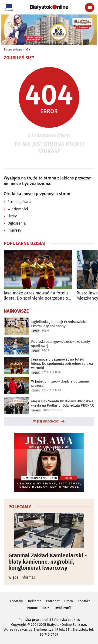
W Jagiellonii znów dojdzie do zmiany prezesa (60, 383)
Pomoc (32, 608)
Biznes (36, 411)
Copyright (19, 625)
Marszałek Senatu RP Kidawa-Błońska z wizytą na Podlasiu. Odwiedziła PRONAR (63, 403)
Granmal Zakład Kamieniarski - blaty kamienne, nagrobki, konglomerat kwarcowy (48, 562)
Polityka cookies (67, 620)
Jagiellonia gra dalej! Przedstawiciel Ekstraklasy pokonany (59, 324)
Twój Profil (63, 608)
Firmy (12, 216)
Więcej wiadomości (46, 422)
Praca (69, 601)
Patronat (53, 601)
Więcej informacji (23, 577)
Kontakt (84, 601)
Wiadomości (18, 209)
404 (28, 50)
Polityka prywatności (35, 620)
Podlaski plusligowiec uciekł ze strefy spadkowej (61, 344)
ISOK (46, 608)
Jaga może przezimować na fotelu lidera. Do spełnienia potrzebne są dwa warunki (37, 296)
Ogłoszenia (17, 223)
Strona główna (13, 50)
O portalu (16, 601)
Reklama (35, 601)
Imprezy (14, 230)
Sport (36, 331)
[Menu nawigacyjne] (90, 7)
